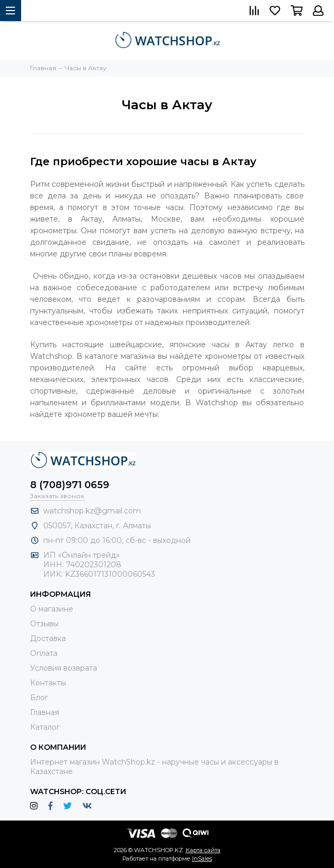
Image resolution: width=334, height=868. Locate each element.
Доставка (48, 638)
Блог (39, 698)
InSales (202, 859)
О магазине (52, 609)
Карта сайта (203, 850)
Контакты (48, 683)
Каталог (45, 727)
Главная (45, 712)
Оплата (44, 653)
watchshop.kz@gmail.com (92, 511)
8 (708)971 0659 (70, 485)
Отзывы (44, 624)
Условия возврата (64, 668)
